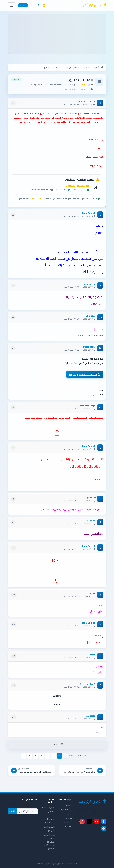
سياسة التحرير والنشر (37, 199)
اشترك (12, 811)
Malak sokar (89, 347)
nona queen (89, 284)
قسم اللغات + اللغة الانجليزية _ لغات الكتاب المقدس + (49, 842)
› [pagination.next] (24, 756)
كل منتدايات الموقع (50, 829)
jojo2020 (91, 498)
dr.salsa (91, 521)
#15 (14, 717)
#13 (14, 656)
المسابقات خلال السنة (50, 821)
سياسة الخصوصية (68, 820)
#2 (13, 215)
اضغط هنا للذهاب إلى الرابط (85, 374)
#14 (14, 685)
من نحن (69, 814)
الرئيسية (99, 67)
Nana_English (88, 213)
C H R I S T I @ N (88, 684)
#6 (13, 407)
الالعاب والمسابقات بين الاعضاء (75, 67)
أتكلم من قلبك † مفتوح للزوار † (48, 811)
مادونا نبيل (90, 594)
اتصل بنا (69, 827)
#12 (14, 624)
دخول (34, 5)
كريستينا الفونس (84, 85)
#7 (13, 448)
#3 (13, 285)
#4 (13, 317)
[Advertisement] (57, 34)
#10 (14, 547)
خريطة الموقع (66, 809)
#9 (13, 522)
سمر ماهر (91, 316)
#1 (13, 103)
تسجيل (23, 5)
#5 (13, 348)
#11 (14, 595)
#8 (13, 499)
